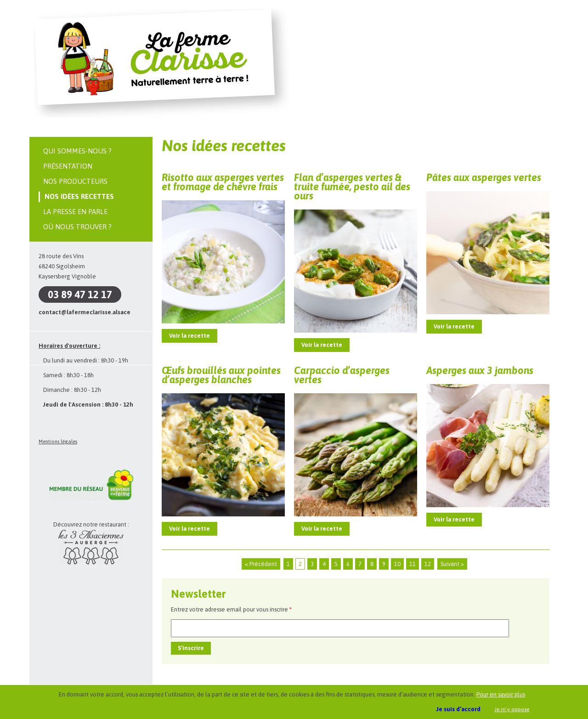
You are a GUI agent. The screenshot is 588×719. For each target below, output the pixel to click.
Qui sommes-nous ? (77, 151)
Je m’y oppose (512, 709)
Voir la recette (189, 336)
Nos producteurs (75, 181)
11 (413, 564)
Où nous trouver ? (77, 227)
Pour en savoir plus (501, 694)
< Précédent (261, 564)
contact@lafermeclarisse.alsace (85, 312)
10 (397, 564)
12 (428, 564)
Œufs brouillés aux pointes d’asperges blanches (221, 375)
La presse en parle (75, 212)
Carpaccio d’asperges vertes (342, 375)
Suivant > (452, 564)
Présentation (68, 166)
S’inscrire (191, 648)
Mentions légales (58, 442)
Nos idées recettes (79, 196)
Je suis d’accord (458, 709)
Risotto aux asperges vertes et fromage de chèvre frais (223, 182)
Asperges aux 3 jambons (480, 370)
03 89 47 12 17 (80, 294)
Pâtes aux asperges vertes (484, 177)
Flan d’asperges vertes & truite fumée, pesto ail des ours (352, 187)
